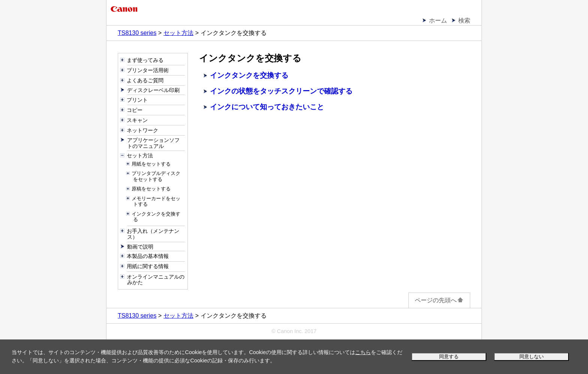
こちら (363, 352)
